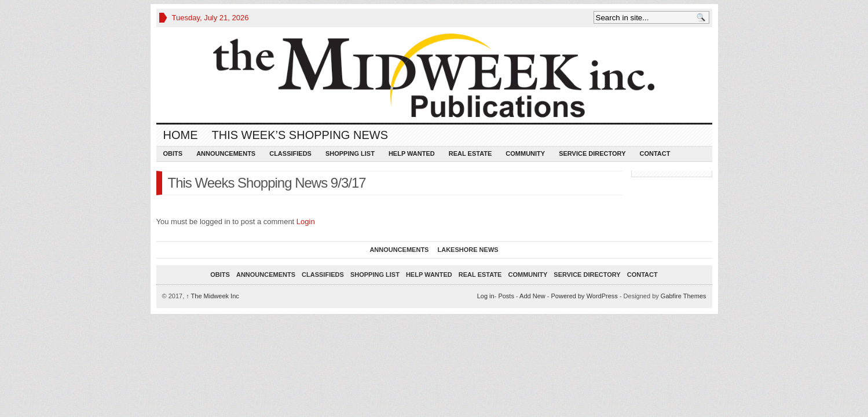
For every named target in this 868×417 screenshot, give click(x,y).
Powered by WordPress (584, 296)
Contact (655, 153)
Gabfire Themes (684, 296)
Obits (173, 153)
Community (525, 153)
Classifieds (290, 153)
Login (306, 222)
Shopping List (350, 153)
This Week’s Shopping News (300, 135)
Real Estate (470, 153)
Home (181, 135)
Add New (532, 296)
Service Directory (592, 153)
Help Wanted (412, 153)
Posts (506, 296)
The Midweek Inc (213, 296)
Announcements (226, 153)
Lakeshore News (468, 250)
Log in (486, 296)
